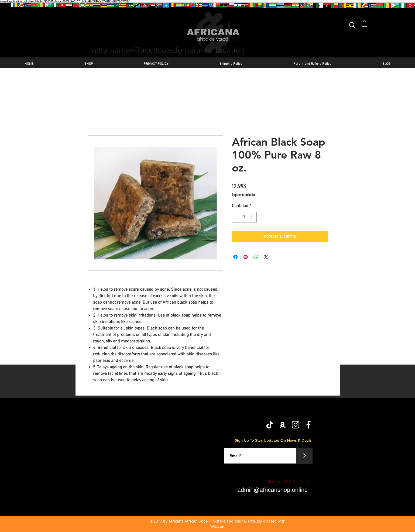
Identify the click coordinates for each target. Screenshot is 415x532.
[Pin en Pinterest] (246, 257)
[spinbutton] (244, 217)
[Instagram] (296, 425)
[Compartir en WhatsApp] (256, 257)
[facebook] (308, 425)
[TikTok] (270, 425)
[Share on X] (266, 257)
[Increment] (252, 217)
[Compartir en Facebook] (235, 257)
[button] (364, 23)
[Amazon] (283, 425)
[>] (304, 456)
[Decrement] (236, 217)
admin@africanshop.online (273, 490)
